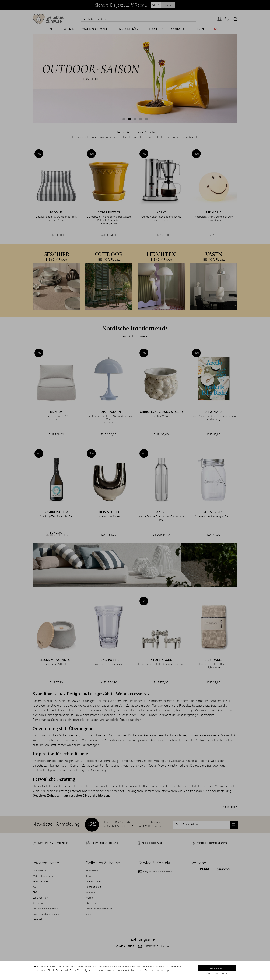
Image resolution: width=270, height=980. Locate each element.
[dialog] (135, 970)
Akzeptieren (217, 968)
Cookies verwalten (217, 973)
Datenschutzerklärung (157, 970)
